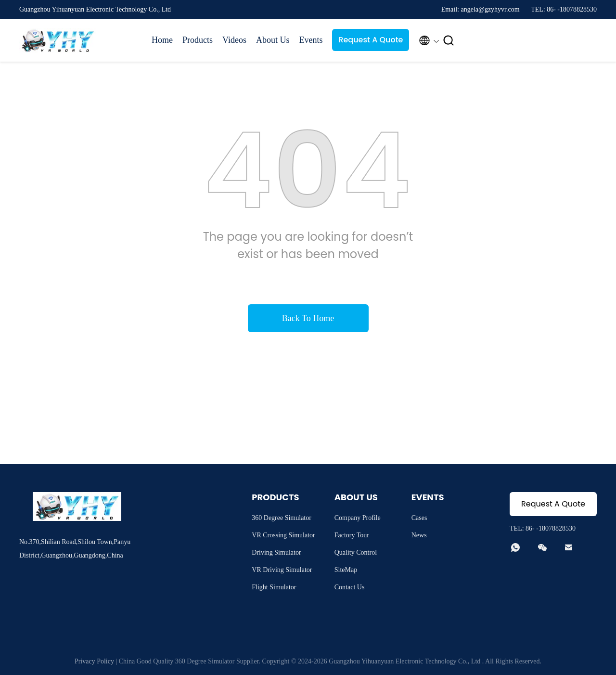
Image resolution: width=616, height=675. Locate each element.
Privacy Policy (94, 661)
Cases (419, 518)
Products (198, 40)
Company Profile (358, 518)
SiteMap (346, 570)
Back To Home (308, 318)
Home (162, 40)
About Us (273, 40)
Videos (234, 40)
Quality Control (356, 552)
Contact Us (350, 587)
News (419, 535)
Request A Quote (371, 40)
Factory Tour (352, 535)
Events (311, 40)
